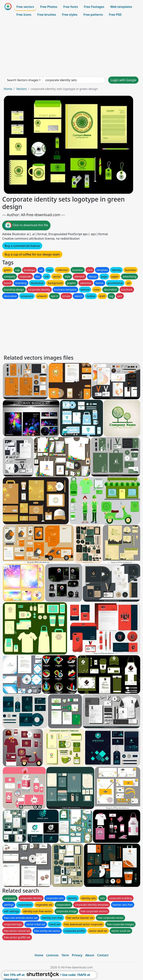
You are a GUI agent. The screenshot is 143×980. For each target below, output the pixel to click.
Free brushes (47, 15)
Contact (103, 955)
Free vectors (25, 7)
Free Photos (49, 7)
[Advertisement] (71, 47)
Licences (52, 955)
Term (65, 955)
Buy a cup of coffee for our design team (32, 254)
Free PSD (115, 15)
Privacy (77, 955)
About (90, 955)
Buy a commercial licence (22, 246)
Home (8, 89)
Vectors (21, 89)
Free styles (70, 15)
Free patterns (93, 15)
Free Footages (94, 7)
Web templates (121, 7)
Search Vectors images (23, 80)
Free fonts (71, 7)
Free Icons (24, 15)
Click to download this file (26, 225)
